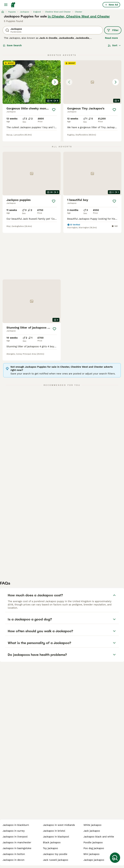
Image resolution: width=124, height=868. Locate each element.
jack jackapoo (92, 831)
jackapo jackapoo (94, 860)
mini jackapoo (91, 854)
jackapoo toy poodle (55, 854)
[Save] (54, 110)
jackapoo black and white (99, 837)
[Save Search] (115, 858)
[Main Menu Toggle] (6, 5)
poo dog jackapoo (94, 848)
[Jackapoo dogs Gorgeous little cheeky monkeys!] (32, 82)
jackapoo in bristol (54, 831)
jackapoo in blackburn (16, 825)
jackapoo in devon (13, 860)
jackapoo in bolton (14, 854)
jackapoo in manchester (17, 842)
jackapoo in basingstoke (17, 848)
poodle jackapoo (93, 842)
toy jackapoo (50, 848)
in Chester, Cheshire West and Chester (79, 16)
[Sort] (114, 45)
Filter (113, 30)
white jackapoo (92, 825)
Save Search (12, 45)
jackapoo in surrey (14, 831)
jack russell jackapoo (56, 860)
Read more (111, 38)
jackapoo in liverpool (15, 837)
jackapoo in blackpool (56, 837)
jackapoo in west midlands (59, 825)
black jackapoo (52, 842)
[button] (32, 82)
